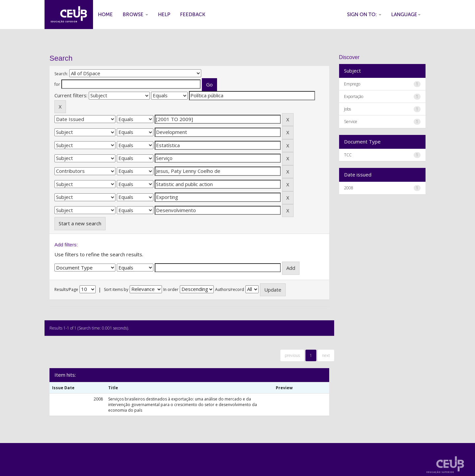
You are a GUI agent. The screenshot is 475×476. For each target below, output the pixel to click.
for (57, 84)
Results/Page (66, 289)
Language (406, 15)
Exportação (354, 96)
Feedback (193, 15)
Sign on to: (364, 15)
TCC (348, 155)
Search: (61, 74)
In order (171, 289)
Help (164, 15)
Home (105, 15)
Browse (135, 15)
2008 (349, 188)
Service (351, 122)
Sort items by (116, 289)
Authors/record (230, 289)
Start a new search (80, 223)
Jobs (348, 109)
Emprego (352, 84)
